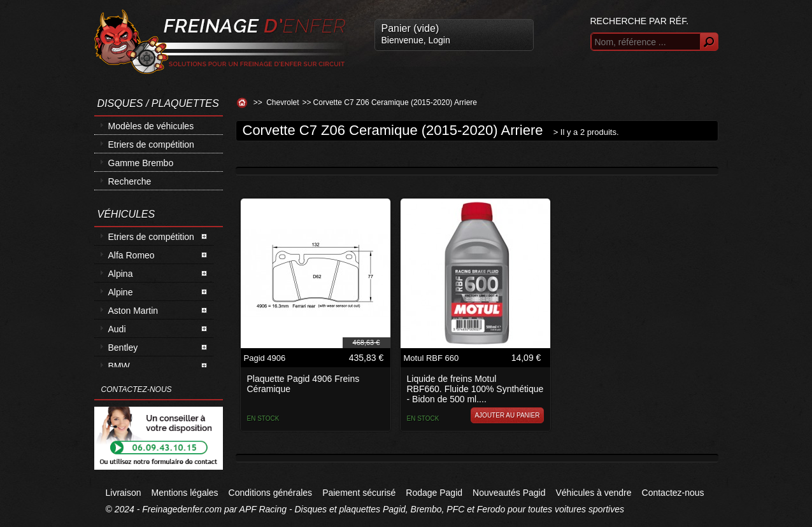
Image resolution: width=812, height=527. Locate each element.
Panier (410, 28)
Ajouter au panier (507, 415)
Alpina (121, 274)
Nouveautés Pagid (509, 493)
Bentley (123, 348)
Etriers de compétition (151, 144)
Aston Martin (133, 311)
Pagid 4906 (265, 358)
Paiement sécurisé (359, 493)
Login (439, 40)
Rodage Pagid (434, 493)
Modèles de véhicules (151, 126)
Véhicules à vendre (593, 493)
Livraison (124, 493)
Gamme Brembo (141, 163)
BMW (119, 366)
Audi (117, 329)
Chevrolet (282, 102)
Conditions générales (271, 493)
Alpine (121, 292)
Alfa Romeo (132, 255)
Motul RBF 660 (431, 358)
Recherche (130, 181)
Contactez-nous (673, 493)
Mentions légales (185, 493)
